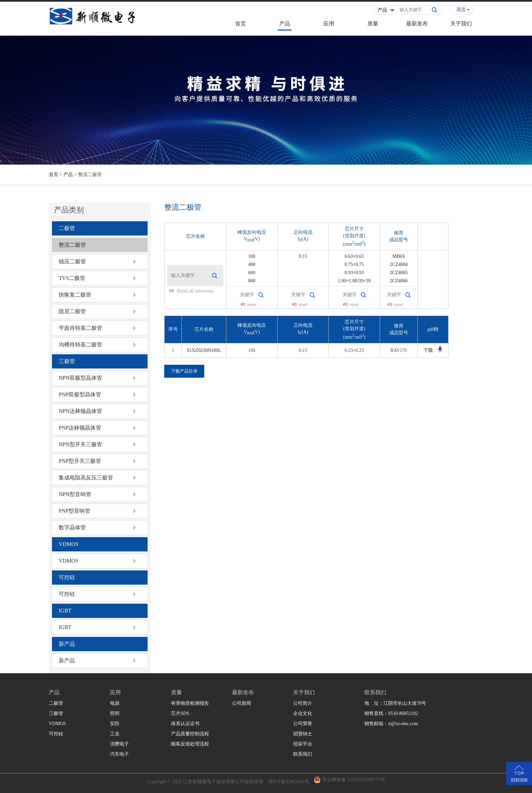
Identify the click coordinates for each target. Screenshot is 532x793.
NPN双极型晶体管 (80, 378)
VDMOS (69, 544)
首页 (241, 24)
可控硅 (67, 577)
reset (252, 305)
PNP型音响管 (74, 511)
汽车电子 (119, 754)
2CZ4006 (399, 281)
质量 (373, 24)
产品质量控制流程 (190, 734)
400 (252, 265)
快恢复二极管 (75, 295)
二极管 (67, 228)
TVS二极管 (72, 278)
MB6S (399, 256)
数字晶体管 (72, 527)
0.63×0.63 (354, 256)
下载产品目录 (184, 371)
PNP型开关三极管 (80, 461)
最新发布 (417, 24)
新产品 (67, 644)
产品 (285, 24)
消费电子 (119, 744)
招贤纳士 (303, 734)
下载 (428, 350)
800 (252, 281)
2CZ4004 (399, 265)
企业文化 (303, 713)
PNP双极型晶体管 (80, 394)
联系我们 (303, 754)
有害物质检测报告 (190, 703)
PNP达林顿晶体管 (80, 428)
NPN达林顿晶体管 (80, 411)
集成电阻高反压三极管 (86, 478)
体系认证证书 (185, 724)
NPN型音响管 (75, 494)
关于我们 (461, 24)
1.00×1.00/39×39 (354, 281)
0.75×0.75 (354, 265)
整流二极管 (72, 245)
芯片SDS (180, 713)
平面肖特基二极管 (80, 328)
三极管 (67, 361)
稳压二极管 (72, 261)
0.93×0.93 (354, 273)
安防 (115, 724)
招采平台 (303, 744)
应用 (329, 24)
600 (252, 273)
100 (252, 256)
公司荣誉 (303, 724)
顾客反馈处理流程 (190, 744)
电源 (115, 703)
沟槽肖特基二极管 (80, 345)
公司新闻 (242, 703)
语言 (461, 10)
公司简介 (303, 703)
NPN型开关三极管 (80, 444)
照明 (115, 713)
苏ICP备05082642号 (289, 782)
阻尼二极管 (72, 311)
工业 (115, 734)
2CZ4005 (399, 273)
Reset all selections (195, 291)
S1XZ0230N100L (204, 350)
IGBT (65, 611)
